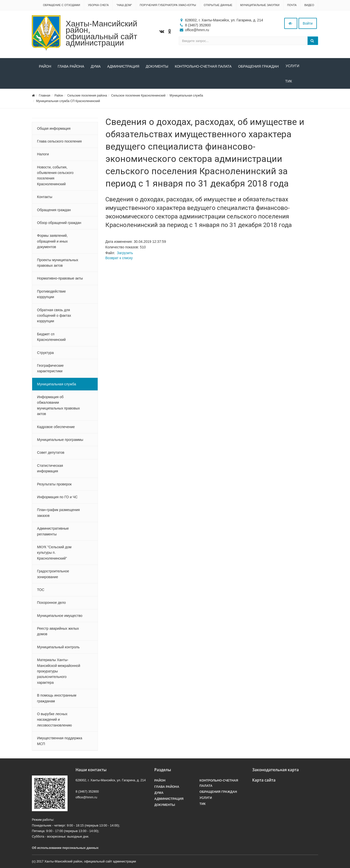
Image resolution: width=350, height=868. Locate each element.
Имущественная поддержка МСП (60, 742)
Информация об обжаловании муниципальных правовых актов (59, 406)
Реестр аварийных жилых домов (58, 632)
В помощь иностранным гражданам (57, 699)
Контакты (45, 198)
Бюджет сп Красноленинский (51, 338)
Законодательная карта (276, 771)
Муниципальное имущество (60, 617)
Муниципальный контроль (58, 648)
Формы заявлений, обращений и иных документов (52, 242)
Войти (308, 23)
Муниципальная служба (186, 97)
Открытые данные (218, 5)
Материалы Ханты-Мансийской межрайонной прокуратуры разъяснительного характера (59, 672)
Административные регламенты (53, 532)
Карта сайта (264, 781)
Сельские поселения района (87, 97)
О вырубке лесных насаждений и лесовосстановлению (55, 721)
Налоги (43, 155)
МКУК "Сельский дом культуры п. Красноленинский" (54, 554)
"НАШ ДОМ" (124, 5)
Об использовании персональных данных (65, 849)
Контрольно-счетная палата (203, 66)
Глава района (71, 66)
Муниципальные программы (60, 441)
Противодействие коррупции (52, 295)
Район (45, 66)
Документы (157, 66)
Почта (292, 5)
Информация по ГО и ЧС (57, 498)
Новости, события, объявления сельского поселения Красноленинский (55, 177)
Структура (45, 354)
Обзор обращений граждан (59, 224)
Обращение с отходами (62, 5)
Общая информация (54, 129)
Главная (45, 97)
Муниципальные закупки (260, 5)
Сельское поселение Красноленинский (138, 97)
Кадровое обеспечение (56, 428)
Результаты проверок (54, 485)
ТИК (42, 82)
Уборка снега (98, 5)
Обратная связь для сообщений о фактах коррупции (54, 317)
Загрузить (125, 254)
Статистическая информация (50, 469)
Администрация (123, 66)
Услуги (292, 66)
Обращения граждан (258, 66)
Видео (309, 5)
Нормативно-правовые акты (60, 280)
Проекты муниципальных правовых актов (58, 264)
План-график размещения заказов (59, 514)
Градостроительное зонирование (53, 575)
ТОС (41, 591)
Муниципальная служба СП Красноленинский (68, 102)
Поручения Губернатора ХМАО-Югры (168, 5)
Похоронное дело (51, 604)
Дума (96, 66)
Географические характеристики (50, 369)
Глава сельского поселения (60, 142)
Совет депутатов (51, 454)
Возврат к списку (119, 259)
